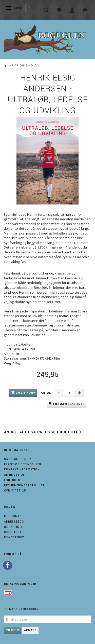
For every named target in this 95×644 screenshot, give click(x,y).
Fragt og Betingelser (23, 464)
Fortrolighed (16, 480)
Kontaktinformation (22, 469)
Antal (46, 393)
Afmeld (30, 630)
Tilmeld (13, 630)
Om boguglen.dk (18, 459)
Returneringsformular (24, 485)
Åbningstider (15, 475)
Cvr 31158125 (15, 491)
